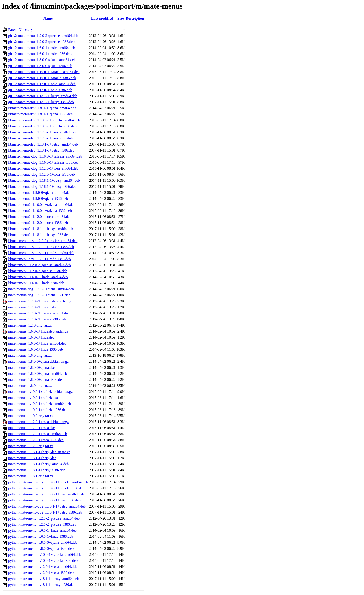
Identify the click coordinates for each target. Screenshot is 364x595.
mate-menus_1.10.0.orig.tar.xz (31, 416)
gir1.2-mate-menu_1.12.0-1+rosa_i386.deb (40, 90)
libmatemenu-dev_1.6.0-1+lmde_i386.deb (39, 259)
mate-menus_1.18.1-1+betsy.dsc (32, 458)
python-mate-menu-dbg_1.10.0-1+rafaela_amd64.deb (48, 482)
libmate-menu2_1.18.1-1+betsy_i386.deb (39, 235)
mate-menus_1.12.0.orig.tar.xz (31, 446)
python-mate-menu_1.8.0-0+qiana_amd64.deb (43, 542)
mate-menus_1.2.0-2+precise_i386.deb (37, 319)
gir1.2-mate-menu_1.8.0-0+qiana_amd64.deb (42, 60)
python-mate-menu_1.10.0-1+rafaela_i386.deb (43, 561)
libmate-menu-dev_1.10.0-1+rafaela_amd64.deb (44, 120)
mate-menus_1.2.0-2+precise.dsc (33, 307)
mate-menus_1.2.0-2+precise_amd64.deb (39, 313)
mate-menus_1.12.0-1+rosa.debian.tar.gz (38, 422)
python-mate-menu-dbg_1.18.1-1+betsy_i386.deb (45, 512)
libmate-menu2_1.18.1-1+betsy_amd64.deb (41, 229)
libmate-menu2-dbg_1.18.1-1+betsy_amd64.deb (44, 180)
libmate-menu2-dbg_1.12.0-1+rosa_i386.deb (41, 174)
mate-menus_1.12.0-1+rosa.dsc (31, 428)
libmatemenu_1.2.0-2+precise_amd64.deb (39, 265)
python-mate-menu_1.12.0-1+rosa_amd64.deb (43, 567)
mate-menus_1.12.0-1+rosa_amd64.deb (38, 434)
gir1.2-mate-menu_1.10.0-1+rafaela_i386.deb (42, 78)
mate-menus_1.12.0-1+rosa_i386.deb (36, 440)
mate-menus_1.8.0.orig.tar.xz (30, 386)
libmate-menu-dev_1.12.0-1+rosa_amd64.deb (42, 132)
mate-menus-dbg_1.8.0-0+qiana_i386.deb (39, 295)
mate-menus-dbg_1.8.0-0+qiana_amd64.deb (41, 289)
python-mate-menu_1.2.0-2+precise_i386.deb (42, 524)
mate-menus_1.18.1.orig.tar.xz (31, 476)
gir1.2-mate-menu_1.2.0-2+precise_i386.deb (41, 42)
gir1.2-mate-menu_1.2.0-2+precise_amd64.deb (43, 36)
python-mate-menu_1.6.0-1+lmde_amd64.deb (42, 530)
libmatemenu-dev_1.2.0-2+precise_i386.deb (41, 247)
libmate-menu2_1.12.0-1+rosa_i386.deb (38, 223)
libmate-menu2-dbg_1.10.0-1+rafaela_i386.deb (43, 162)
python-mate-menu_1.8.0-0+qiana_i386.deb (41, 548)
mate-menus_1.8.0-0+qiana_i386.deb (36, 380)
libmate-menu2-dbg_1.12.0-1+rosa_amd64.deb (43, 168)
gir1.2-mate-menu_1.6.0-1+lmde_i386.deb (40, 54)
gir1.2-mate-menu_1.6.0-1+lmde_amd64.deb (42, 48)
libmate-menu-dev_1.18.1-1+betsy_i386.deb (41, 150)
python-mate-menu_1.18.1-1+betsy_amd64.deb (44, 579)
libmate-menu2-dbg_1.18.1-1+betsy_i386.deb (42, 186)
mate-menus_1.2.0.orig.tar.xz (30, 325)
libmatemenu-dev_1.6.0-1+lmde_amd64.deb (41, 253)
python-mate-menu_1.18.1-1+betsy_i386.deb (42, 585)
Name (48, 18)
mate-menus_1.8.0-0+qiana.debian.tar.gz (38, 361)
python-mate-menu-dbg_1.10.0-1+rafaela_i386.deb (46, 488)
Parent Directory (20, 30)
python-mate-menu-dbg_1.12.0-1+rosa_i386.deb (44, 500)
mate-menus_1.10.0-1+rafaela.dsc (33, 398)
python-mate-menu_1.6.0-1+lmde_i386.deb (41, 536)
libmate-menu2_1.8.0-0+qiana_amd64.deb (40, 192)
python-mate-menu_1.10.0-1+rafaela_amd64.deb (45, 555)
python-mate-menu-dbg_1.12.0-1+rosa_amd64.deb (46, 494)
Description (135, 18)
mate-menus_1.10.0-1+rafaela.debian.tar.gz (40, 392)
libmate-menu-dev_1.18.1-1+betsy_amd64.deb (43, 144)
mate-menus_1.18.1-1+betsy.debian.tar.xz (39, 452)
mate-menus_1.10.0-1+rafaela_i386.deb (38, 410)
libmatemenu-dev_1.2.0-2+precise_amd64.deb (43, 241)
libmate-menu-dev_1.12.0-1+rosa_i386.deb (40, 138)
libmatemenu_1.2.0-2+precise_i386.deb (38, 271)
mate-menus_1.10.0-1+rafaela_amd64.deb (40, 404)
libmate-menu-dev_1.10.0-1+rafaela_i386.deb (42, 126)
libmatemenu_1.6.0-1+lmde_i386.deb (36, 283)
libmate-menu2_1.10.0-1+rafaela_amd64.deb (42, 205)
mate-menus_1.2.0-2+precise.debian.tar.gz (40, 301)
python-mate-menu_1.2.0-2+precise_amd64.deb (44, 518)
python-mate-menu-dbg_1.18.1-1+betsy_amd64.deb (47, 506)
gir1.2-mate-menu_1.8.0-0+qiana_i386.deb (40, 66)
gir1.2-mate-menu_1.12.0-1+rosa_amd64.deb (42, 84)
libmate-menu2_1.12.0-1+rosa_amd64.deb (40, 217)
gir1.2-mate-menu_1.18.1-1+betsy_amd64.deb (43, 96)
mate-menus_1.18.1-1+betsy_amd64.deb (38, 464)
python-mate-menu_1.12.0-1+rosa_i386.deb (41, 573)
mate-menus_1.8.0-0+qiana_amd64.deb (38, 373)
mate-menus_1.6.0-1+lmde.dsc (31, 337)
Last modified (102, 18)
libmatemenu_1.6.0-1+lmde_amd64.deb (38, 277)
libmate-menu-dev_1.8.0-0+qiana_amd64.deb (42, 108)
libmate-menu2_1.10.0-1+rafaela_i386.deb (40, 211)
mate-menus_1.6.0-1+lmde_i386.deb (36, 349)
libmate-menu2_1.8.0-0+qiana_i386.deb (38, 199)
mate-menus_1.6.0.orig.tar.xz (30, 355)
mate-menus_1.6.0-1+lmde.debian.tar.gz (38, 331)
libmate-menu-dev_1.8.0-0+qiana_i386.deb (40, 114)
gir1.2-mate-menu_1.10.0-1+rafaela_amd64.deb (44, 72)
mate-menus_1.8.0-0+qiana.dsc (31, 367)
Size (121, 18)
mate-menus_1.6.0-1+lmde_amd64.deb (37, 343)
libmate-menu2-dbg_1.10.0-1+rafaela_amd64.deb (45, 156)
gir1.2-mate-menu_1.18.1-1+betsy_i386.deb (41, 102)
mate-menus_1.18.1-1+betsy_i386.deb (37, 470)
